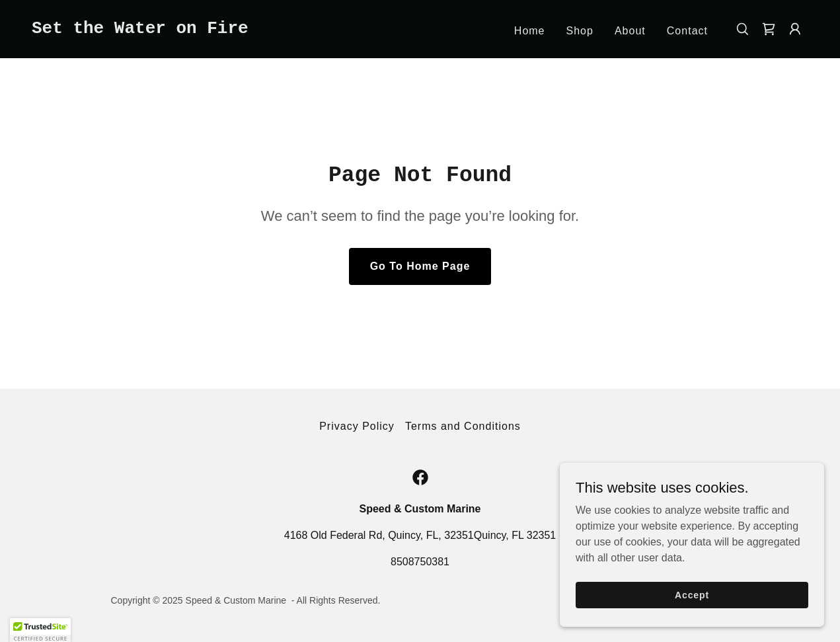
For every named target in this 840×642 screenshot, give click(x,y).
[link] (140, 29)
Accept (692, 613)
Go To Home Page (420, 266)
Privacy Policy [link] (357, 426)
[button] (795, 29)
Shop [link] (580, 31)
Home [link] (530, 31)
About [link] (630, 31)
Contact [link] (687, 31)
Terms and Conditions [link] (463, 426)
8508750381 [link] (420, 562)
